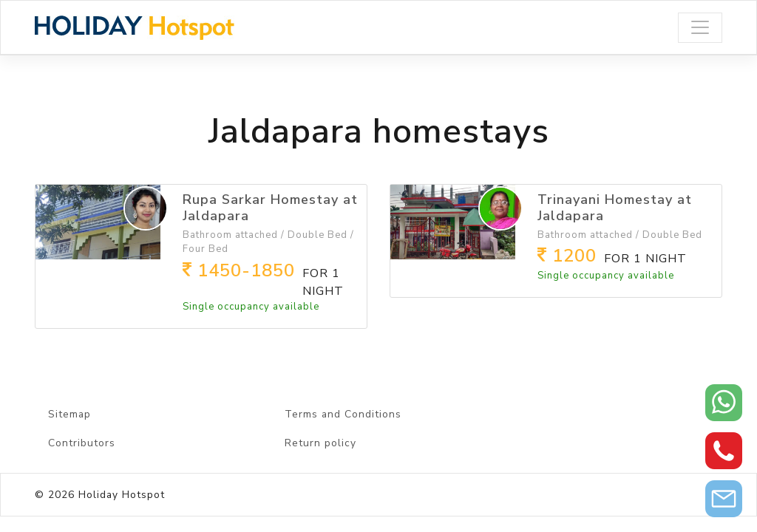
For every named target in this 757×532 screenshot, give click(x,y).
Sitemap (69, 414)
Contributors (82, 443)
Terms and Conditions (343, 414)
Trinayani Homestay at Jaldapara (615, 208)
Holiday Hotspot (122, 495)
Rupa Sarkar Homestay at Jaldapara (270, 208)
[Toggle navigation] (700, 28)
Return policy (320, 443)
